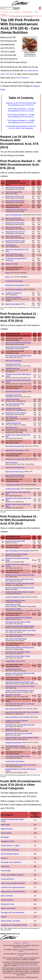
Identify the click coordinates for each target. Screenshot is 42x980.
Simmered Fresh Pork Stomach (17, 347)
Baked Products (7, 829)
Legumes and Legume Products (13, 887)
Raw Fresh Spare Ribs (14, 192)
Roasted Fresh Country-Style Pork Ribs (20, 673)
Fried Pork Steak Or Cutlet (15, 597)
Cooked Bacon (11, 245)
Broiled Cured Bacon (13, 297)
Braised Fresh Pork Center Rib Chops (20, 579)
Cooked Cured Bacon (13, 293)
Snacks (4, 917)
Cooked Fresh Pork (13, 368)
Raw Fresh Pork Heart (14, 227)
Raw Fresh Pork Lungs (14, 254)
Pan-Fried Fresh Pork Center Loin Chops (21, 630)
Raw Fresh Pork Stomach (15, 475)
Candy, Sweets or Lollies (10, 846)
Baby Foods (5, 825)
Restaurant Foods (8, 904)
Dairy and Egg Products (10, 854)
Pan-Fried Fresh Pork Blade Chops (18, 356)
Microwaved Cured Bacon (15, 285)
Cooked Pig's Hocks (13, 661)
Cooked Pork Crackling (14, 281)
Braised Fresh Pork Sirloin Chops (18, 622)
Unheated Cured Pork (13, 395)
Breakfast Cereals (8, 841)
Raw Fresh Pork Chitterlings (16, 639)
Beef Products (6, 833)
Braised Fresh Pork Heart (15, 223)
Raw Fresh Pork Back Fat (15, 467)
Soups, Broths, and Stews (11, 921)
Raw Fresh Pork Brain (14, 215)
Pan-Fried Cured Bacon (14, 289)
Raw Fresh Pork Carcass (15, 472)
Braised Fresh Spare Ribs (15, 459)
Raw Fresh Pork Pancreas (15, 187)
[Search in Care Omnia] (7, 8)
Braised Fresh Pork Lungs (15, 241)
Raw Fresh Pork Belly (13, 361)
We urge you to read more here (29, 965)
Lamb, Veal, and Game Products (13, 883)
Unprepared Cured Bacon (15, 450)
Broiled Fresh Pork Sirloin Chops (18, 656)
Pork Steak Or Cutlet (13, 605)
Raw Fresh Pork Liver (13, 218)
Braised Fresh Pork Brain (15, 201)
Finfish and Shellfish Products (12, 875)
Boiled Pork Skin (12, 264)
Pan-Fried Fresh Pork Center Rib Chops (20, 635)
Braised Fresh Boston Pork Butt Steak (20, 648)
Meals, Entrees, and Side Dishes (13, 892)
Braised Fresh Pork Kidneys (16, 413)
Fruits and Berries (8, 879)
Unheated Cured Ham (13, 408)
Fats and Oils (6, 871)
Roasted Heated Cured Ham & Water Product (22, 738)
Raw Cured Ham (11, 463)
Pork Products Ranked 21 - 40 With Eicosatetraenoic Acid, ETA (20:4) (21, 116)
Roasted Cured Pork (13, 364)
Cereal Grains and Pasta (10, 850)
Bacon (8, 273)
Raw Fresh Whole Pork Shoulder (18, 551)
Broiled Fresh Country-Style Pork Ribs (20, 584)
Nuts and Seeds (7, 896)
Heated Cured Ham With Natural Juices (20, 626)
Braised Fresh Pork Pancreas (16, 210)
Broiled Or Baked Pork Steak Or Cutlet (20, 588)
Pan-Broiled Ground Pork (15, 404)
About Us (25, 943)
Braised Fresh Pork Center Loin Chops (20, 704)
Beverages (5, 837)
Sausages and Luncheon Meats (13, 912)
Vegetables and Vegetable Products (14, 925)
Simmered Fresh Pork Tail (15, 232)
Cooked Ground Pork (13, 423)
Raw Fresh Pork (11, 417)
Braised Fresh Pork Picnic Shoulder (19, 618)
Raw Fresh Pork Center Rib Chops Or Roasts (22, 712)
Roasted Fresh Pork (13, 695)
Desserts (4, 858)
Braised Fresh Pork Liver (15, 196)
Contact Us (17, 943)
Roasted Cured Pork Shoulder (17, 554)
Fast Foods (5, 866)
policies (25, 947)
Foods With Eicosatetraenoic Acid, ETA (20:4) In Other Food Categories (21, 127)
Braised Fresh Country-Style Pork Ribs (20, 575)
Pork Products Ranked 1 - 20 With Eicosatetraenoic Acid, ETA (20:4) (21, 110)
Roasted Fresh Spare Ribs (15, 541)
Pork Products (22, 78)
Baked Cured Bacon (13, 304)
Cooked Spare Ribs (13, 485)
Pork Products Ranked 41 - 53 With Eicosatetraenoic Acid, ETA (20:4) (21, 121)
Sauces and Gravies (8, 908)
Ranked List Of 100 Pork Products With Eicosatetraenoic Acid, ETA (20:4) (21, 104)
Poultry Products (7, 900)
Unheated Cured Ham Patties (16, 392)
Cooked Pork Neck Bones (15, 761)
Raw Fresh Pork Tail (13, 236)
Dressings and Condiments (11, 862)
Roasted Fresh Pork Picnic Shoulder (19, 733)
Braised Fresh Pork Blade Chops (18, 652)
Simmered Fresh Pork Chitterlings (18, 343)
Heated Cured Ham (12, 399)
